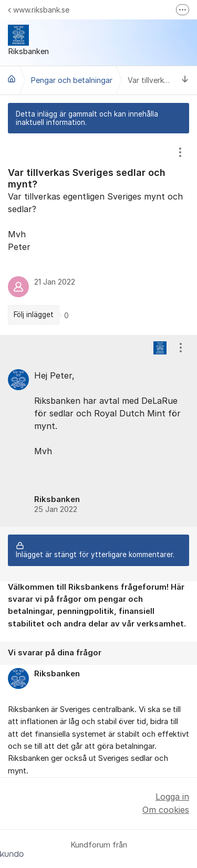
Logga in (172, 797)
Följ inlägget (34, 315)
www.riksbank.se (39, 10)
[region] (98, 234)
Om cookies (166, 810)
